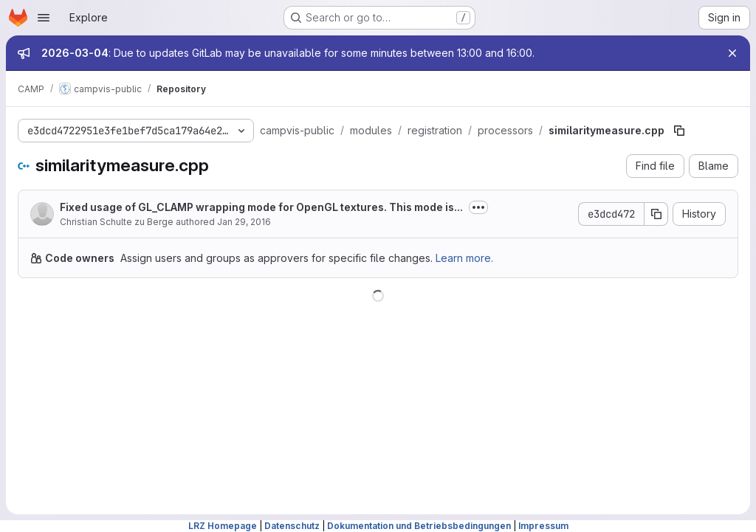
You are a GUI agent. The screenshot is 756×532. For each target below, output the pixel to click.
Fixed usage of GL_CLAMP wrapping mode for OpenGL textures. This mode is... (261, 207)
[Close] (732, 53)
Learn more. (464, 258)
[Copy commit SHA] (656, 214)
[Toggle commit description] (478, 207)
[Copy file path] (679, 131)
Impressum (543, 526)
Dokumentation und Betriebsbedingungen (419, 526)
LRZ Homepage (223, 526)
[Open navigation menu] (44, 18)
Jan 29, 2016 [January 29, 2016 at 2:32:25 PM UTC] (244, 222)
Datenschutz (292, 526)
